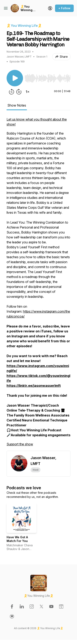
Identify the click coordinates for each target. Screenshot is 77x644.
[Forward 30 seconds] (19, 92)
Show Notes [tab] (17, 105)
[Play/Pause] (15, 78)
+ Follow (64, 8)
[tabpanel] (38, 284)
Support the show (20, 444)
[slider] (48, 78)
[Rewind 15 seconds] (11, 92)
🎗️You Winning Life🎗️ (26, 8)
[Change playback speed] (28, 92)
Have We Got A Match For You (17, 539)
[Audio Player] (48, 77)
